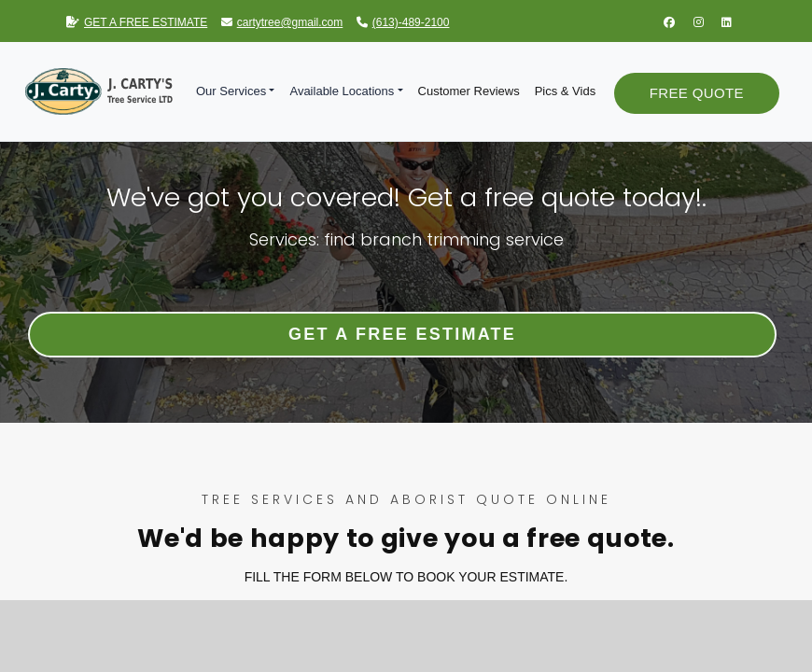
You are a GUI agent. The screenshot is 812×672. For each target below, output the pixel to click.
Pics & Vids (566, 91)
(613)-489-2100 (403, 22)
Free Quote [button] (697, 93)
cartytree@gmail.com (282, 22)
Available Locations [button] (342, 91)
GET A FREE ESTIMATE (137, 22)
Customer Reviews (469, 91)
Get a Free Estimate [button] (402, 334)
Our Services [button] (231, 91)
